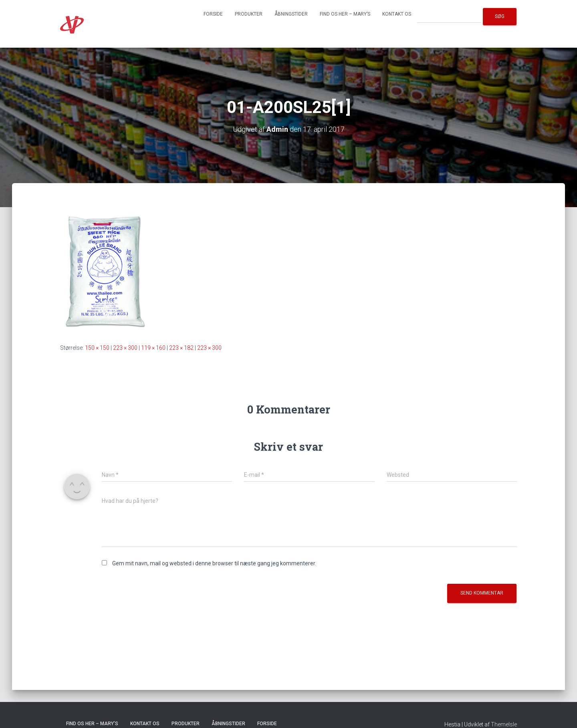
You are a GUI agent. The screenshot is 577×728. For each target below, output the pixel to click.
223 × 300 (125, 348)
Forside (213, 14)
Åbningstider (291, 14)
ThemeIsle (504, 724)
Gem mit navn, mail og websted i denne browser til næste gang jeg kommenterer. (214, 563)
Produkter (249, 14)
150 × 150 (97, 348)
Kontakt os (397, 14)
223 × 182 (181, 348)
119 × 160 (153, 348)
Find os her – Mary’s (345, 14)
